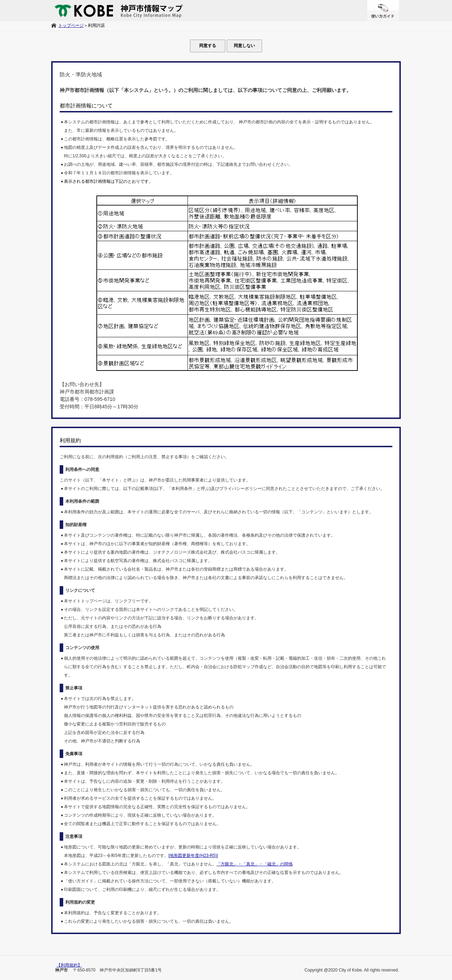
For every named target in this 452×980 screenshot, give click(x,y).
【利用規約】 (69, 965)
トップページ (71, 25)
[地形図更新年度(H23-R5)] (193, 856)
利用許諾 (96, 25)
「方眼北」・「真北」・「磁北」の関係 (255, 864)
